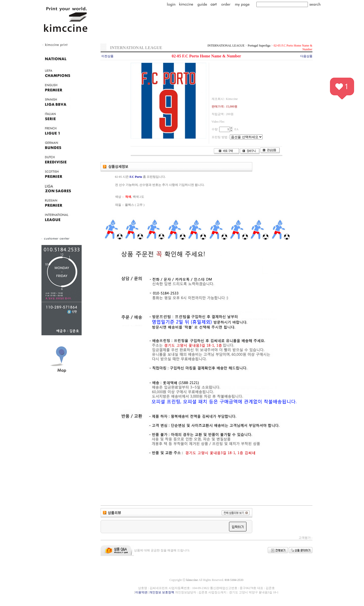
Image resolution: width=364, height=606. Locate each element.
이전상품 (107, 56)
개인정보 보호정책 (162, 592)
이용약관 (141, 592)
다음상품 (306, 56)
